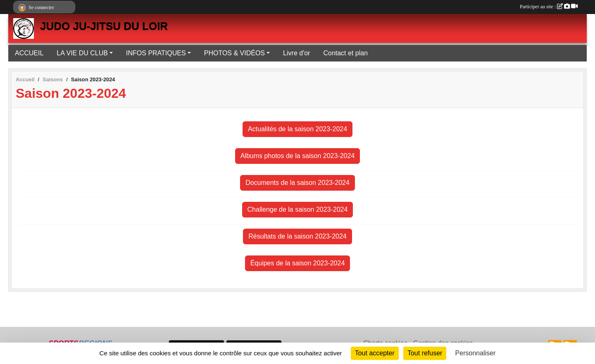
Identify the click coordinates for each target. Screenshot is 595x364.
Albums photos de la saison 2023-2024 (298, 156)
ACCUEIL (29, 53)
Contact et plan (345, 53)
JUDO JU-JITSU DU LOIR (104, 26)
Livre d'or (296, 53)
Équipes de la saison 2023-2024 (298, 263)
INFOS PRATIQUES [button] (156, 53)
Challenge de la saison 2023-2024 (298, 209)
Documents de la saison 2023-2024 (297, 183)
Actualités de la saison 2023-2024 (297, 129)
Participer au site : (549, 7)
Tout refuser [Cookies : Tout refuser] (425, 353)
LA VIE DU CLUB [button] (82, 53)
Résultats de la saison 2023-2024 (297, 236)
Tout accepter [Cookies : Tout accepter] (375, 353)
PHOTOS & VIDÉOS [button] (234, 53)
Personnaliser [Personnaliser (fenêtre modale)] (476, 353)
